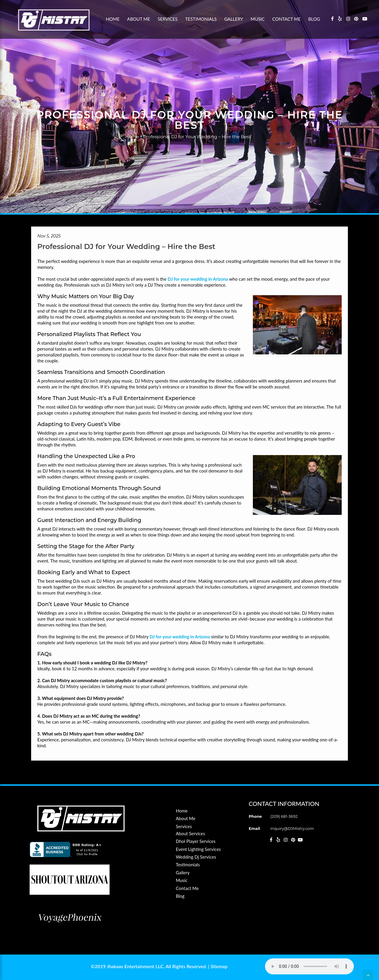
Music (258, 19)
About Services (191, 833)
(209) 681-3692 (284, 816)
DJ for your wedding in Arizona (198, 279)
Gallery (233, 19)
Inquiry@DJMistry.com (292, 828)
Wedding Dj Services (196, 857)
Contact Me (287, 19)
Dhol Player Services (196, 841)
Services (168, 19)
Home (113, 19)
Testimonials (201, 19)
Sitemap (219, 966)
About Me (139, 19)
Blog (314, 19)
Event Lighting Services (198, 849)
